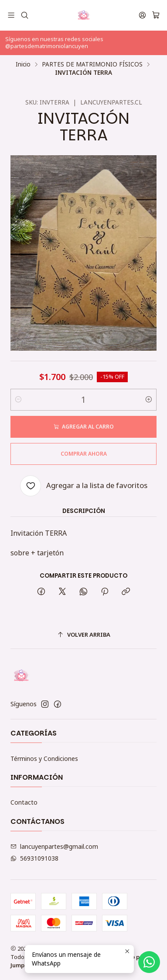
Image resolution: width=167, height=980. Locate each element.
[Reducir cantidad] (18, 400)
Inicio (23, 64)
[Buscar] (24, 15)
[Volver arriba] (83, 635)
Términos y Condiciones (44, 759)
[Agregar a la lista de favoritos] (84, 486)
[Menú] (11, 15)
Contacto (24, 802)
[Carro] (156, 15)
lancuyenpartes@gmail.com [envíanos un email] (54, 846)
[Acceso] (142, 15)
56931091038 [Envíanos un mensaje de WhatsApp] (34, 858)
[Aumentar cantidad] (149, 400)
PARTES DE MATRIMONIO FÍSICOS (92, 64)
